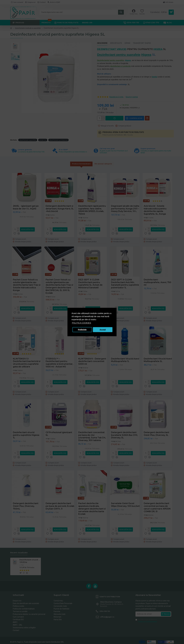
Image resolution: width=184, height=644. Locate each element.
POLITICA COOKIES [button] (81, 323)
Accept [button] (103, 330)
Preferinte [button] (82, 330)
